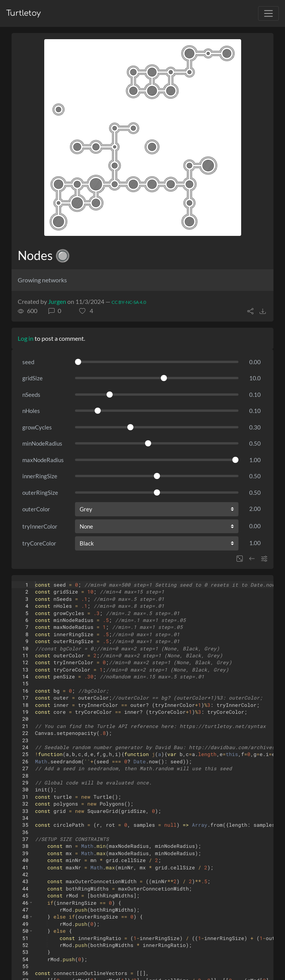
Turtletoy (23, 13)
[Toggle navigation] (268, 13)
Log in (26, 338)
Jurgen (57, 301)
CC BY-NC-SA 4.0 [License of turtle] (129, 302)
